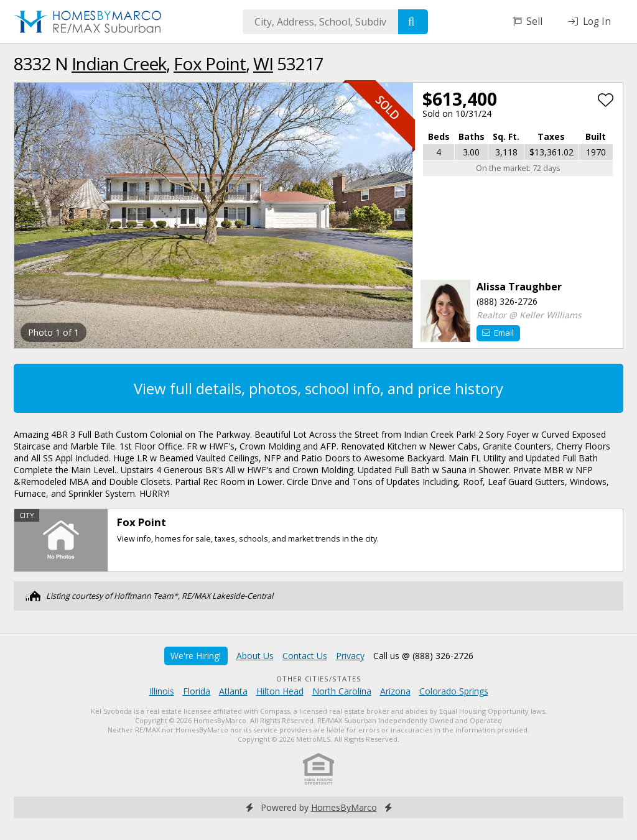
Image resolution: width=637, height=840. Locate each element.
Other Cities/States (319, 679)
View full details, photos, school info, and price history (318, 388)
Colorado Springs (454, 691)
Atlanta (233, 691)
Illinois (162, 691)
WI (263, 63)
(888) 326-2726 (507, 301)
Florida (197, 691)
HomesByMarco (344, 807)
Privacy (350, 656)
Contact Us (305, 656)
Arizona (395, 691)
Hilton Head (280, 691)
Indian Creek (119, 63)
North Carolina (342, 691)
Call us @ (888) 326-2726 (423, 656)
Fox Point (210, 63)
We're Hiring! (196, 656)
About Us (255, 656)
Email (498, 333)
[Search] (413, 22)
